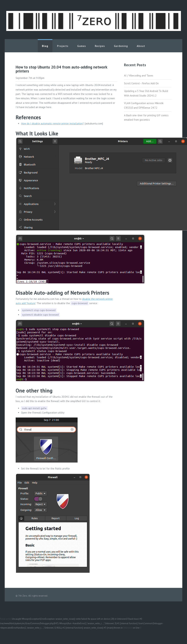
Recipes (100, 46)
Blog (45, 46)
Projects (63, 46)
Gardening (121, 46)
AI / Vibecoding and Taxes (139, 76)
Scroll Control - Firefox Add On (141, 83)
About (141, 46)
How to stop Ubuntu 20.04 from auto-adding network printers (61, 69)
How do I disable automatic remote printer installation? (52, 123)
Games (82, 46)
